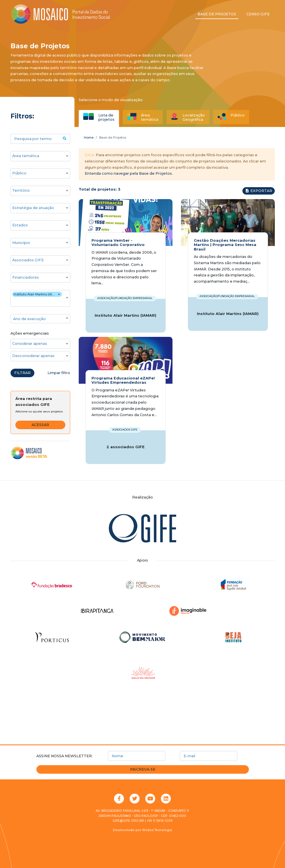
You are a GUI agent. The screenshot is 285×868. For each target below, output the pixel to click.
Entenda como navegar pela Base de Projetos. (129, 173)
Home (89, 137)
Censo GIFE (258, 14)
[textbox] (40, 319)
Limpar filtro (59, 373)
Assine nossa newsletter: (65, 756)
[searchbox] (38, 156)
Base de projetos (217, 14)
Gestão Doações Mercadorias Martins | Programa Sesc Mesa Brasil (225, 245)
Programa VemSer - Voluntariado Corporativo (118, 243)
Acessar (40, 425)
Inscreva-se (143, 769)
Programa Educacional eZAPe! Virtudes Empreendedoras (123, 380)
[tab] (99, 117)
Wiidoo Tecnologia (157, 830)
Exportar (259, 191)
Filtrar (22, 373)
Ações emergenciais (30, 333)
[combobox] (40, 156)
